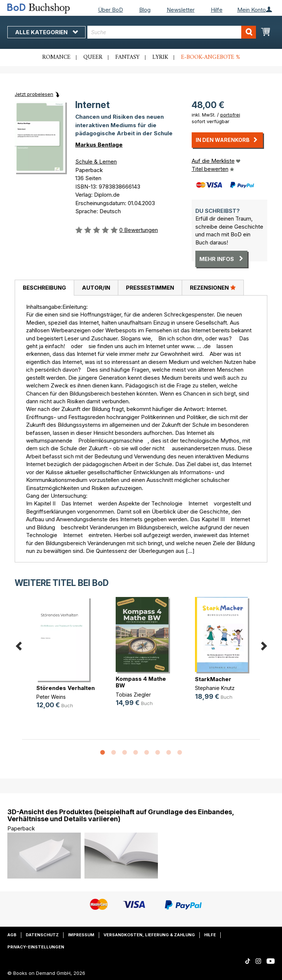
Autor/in (96, 288)
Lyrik (160, 57)
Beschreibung (44, 288)
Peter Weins (51, 697)
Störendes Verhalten (66, 688)
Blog (145, 10)
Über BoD (111, 10)
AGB (12, 935)
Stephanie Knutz (215, 688)
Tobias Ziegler (133, 695)
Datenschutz (42, 935)
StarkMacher (213, 679)
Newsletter (181, 10)
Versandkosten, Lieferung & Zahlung (149, 935)
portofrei (230, 115)
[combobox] (172, 32)
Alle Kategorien (46, 32)
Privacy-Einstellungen (36, 947)
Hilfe (217, 10)
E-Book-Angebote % (211, 57)
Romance (56, 57)
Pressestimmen (150, 288)
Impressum (81, 935)
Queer (93, 57)
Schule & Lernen (96, 162)
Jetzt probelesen (34, 94)
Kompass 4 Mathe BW (141, 682)
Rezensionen (213, 287)
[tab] (44, 288)
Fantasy (127, 57)
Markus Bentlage (99, 145)
